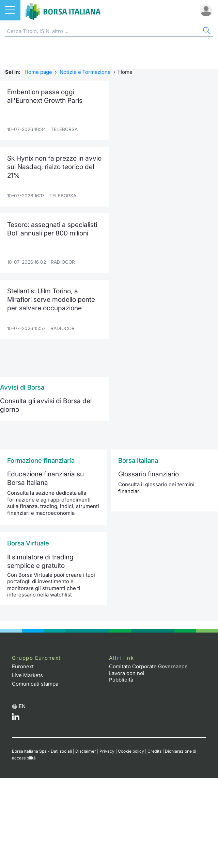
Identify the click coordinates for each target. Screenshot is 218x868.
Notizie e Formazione (85, 72)
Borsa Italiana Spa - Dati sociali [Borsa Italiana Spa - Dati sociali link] (42, 751)
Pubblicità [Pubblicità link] (121, 680)
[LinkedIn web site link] (16, 718)
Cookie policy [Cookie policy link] (131, 751)
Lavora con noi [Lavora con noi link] (127, 673)
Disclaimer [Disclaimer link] (86, 751)
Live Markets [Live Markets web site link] (27, 675)
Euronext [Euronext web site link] (23, 666)
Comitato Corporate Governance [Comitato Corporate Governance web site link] (148, 666)
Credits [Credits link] (154, 751)
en (22, 706)
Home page (38, 72)
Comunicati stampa (35, 684)
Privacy (107, 751)
